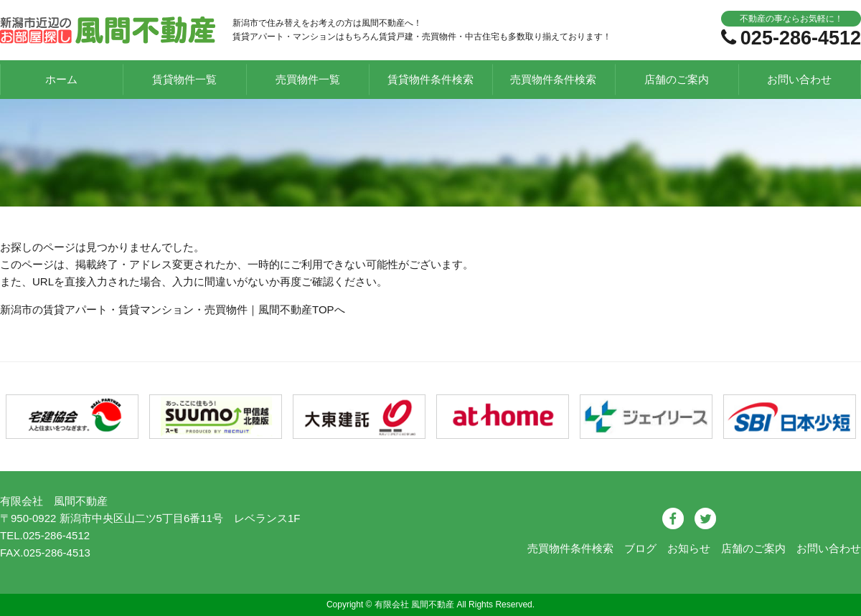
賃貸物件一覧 (184, 79)
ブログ (640, 548)
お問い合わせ (799, 79)
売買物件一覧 (308, 79)
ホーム (61, 79)
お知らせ (689, 548)
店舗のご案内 (677, 79)
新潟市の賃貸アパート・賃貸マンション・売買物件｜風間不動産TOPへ (173, 309)
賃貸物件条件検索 (430, 79)
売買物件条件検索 (553, 79)
